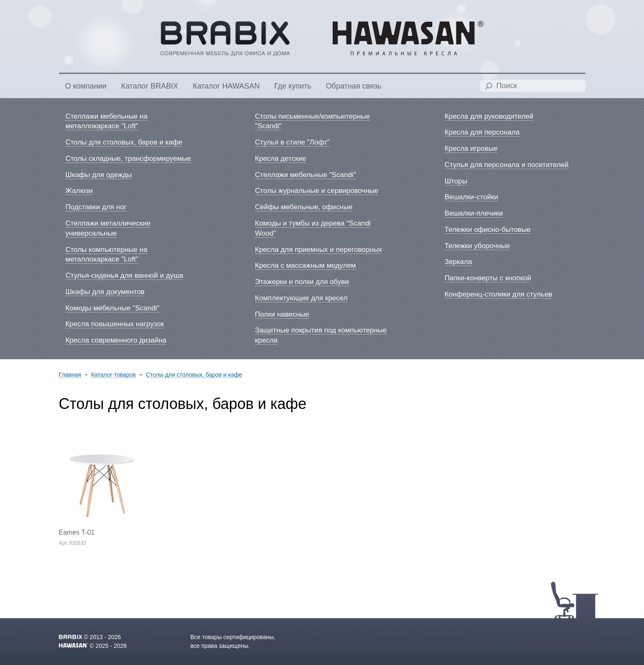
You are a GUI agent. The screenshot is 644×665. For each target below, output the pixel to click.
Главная (70, 375)
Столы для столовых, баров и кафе (194, 375)
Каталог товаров (113, 375)
